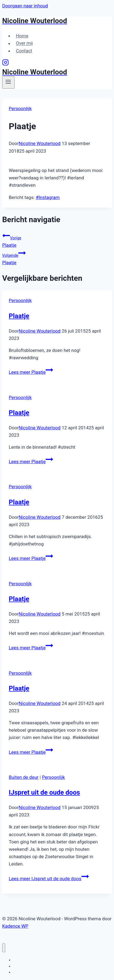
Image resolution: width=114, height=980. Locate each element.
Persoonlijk (20, 108)
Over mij (24, 43)
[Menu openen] (8, 82)
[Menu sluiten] (4, 948)
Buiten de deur (24, 777)
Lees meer (31, 372)
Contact (24, 51)
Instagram (48, 197)
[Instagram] (5, 64)
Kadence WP (15, 926)
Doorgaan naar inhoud (25, 6)
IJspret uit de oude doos (44, 792)
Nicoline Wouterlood (40, 143)
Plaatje (57, 240)
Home (22, 36)
